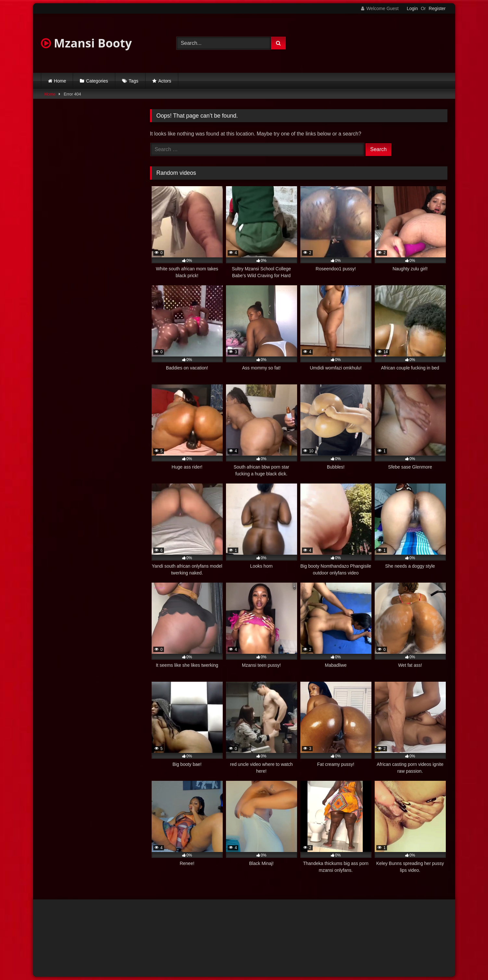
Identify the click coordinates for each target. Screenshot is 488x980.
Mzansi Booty (86, 43)
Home (60, 81)
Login (412, 8)
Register (437, 8)
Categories (97, 81)
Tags (133, 81)
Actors (165, 81)
